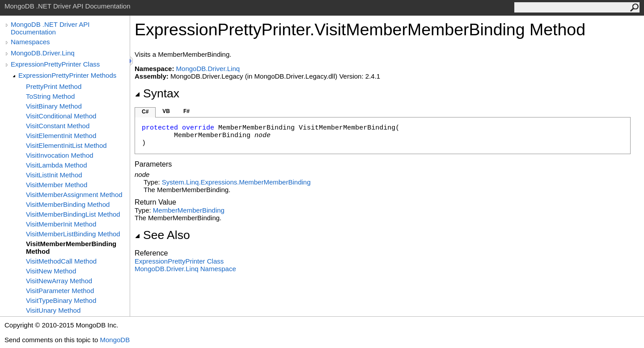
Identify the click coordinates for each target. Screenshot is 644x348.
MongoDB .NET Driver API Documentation (50, 28)
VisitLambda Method (56, 165)
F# (186, 111)
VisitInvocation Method (60, 155)
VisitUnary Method (53, 310)
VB (166, 111)
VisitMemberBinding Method (68, 204)
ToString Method (50, 96)
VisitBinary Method (54, 106)
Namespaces (30, 42)
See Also (162, 235)
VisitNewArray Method (59, 281)
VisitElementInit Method (61, 136)
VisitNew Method (51, 271)
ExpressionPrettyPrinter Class (55, 64)
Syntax (157, 93)
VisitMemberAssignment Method (74, 195)
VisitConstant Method (58, 126)
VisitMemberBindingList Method (73, 214)
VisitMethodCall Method (61, 261)
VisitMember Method (57, 185)
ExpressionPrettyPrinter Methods (67, 75)
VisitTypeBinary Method (61, 300)
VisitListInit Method (54, 175)
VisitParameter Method (60, 291)
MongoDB (115, 340)
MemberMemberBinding (189, 210)
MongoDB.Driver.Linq (43, 53)
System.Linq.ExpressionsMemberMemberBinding (236, 182)
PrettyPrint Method (54, 86)
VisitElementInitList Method (66, 145)
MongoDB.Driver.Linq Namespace (185, 269)
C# (145, 112)
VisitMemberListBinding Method (73, 234)
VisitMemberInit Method (61, 224)
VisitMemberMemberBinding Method (71, 247)
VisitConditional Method (61, 116)
